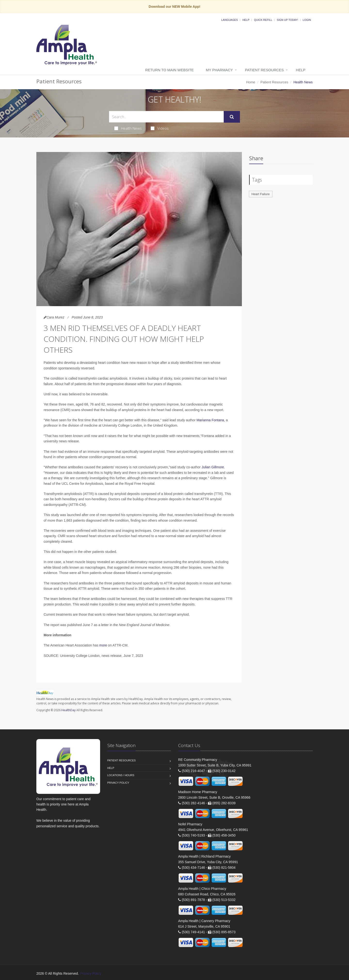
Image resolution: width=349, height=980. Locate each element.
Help (246, 20)
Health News (128, 128)
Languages (230, 20)
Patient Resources (264, 70)
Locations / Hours (121, 775)
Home (251, 82)
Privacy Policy (118, 783)
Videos (160, 128)
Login (307, 20)
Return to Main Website (169, 70)
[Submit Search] (232, 117)
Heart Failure (261, 194)
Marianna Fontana (210, 420)
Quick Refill (263, 20)
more (103, 645)
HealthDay (68, 710)
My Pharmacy (219, 70)
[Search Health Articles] (166, 117)
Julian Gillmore (213, 467)
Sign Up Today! (287, 20)
